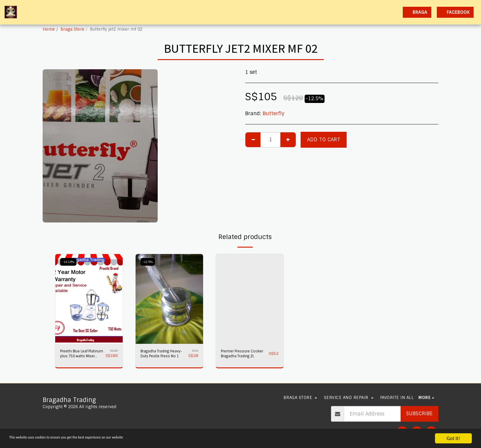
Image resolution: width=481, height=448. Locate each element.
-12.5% (149, 262)
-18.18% (69, 262)
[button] (344, 12)
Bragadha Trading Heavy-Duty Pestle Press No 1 (159, 355)
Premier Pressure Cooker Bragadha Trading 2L (239, 355)
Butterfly (273, 114)
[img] (89, 299)
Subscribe (419, 414)
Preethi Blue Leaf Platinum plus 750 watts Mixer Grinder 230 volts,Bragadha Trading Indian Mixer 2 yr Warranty (81, 355)
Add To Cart (324, 140)
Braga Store (72, 29)
